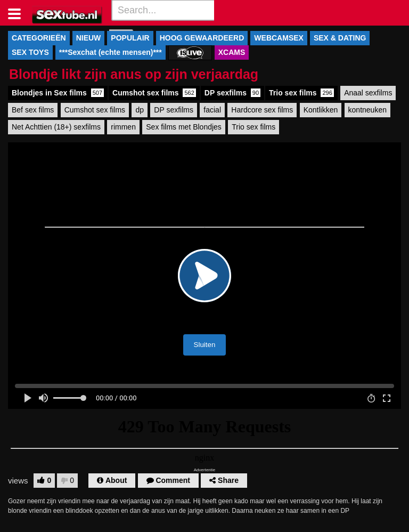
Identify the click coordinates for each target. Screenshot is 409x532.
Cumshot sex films (154, 93)
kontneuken (367, 110)
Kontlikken (321, 110)
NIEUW (89, 38)
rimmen (123, 127)
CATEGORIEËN (39, 38)
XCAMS (232, 52)
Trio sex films (301, 93)
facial (212, 110)
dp (140, 110)
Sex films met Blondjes (184, 127)
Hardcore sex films (262, 110)
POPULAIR (130, 38)
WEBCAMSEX (279, 38)
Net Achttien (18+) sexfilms (56, 127)
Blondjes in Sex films (58, 93)
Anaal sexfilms (368, 93)
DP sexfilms (232, 93)
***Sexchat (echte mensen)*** (111, 52)
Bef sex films (33, 110)
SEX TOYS (30, 52)
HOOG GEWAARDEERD (202, 38)
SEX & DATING (340, 38)
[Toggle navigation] (18, 13)
